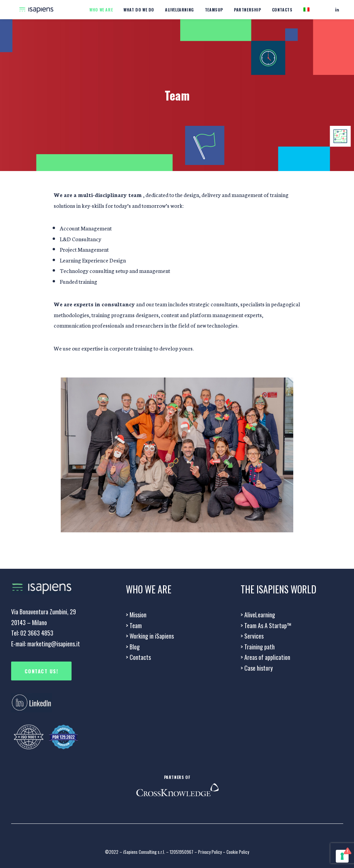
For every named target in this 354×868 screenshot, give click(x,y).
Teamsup (214, 10)
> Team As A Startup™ (266, 625)
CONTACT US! (42, 671)
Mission (136, 615)
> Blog (133, 647)
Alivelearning (180, 10)
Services (252, 636)
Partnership (248, 10)
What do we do (139, 10)
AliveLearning (258, 615)
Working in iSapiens (150, 636)
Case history (257, 668)
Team (134, 625)
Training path (258, 647)
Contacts (282, 10)
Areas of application (265, 657)
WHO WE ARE (101, 10)
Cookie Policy (238, 852)
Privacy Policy (210, 852)
